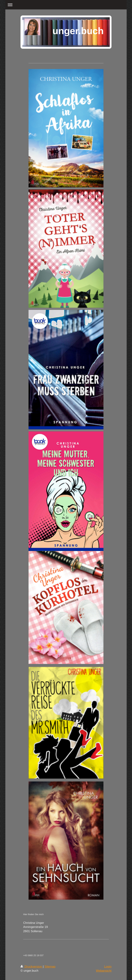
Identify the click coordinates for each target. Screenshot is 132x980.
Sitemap (50, 967)
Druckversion (32, 967)
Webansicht (104, 971)
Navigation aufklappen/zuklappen (66, 5)
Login (108, 967)
